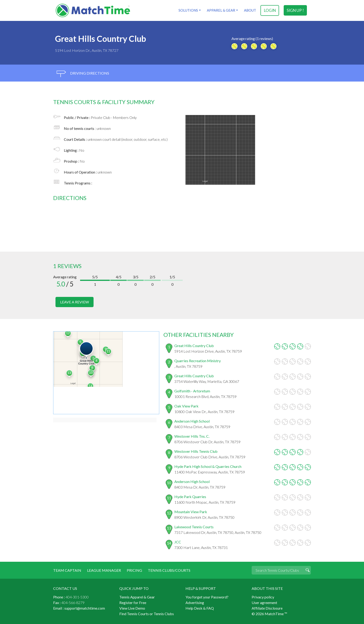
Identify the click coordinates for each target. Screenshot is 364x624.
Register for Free (133, 602)
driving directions (83, 74)
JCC (178, 542)
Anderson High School (192, 421)
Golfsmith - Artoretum (192, 391)
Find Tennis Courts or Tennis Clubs (147, 613)
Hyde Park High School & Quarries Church (208, 466)
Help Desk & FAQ (200, 608)
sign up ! (295, 10)
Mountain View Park (191, 511)
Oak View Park (186, 406)
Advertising (195, 602)
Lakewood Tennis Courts (194, 527)
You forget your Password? (207, 597)
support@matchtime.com (85, 608)
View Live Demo (132, 608)
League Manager (104, 570)
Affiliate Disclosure (267, 608)
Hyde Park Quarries (190, 496)
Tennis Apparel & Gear (137, 597)
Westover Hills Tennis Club (196, 451)
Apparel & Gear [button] (221, 10)
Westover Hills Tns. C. (192, 436)
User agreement (264, 602)
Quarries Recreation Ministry (198, 360)
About (250, 10)
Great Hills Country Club (194, 345)
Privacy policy (263, 597)
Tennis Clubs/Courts (169, 570)
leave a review (75, 302)
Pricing (134, 570)
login (270, 10)
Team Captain (67, 570)
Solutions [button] (188, 10)
